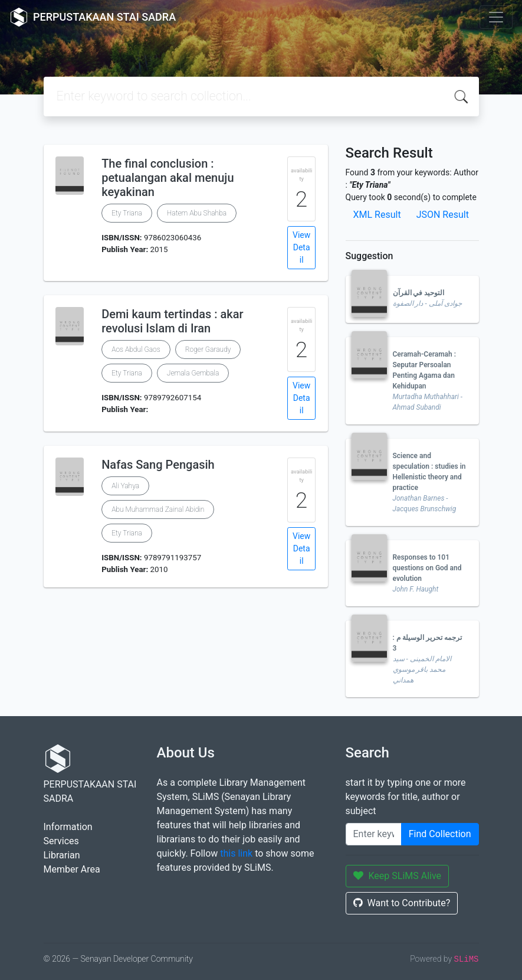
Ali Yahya (125, 486)
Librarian (62, 855)
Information (68, 827)
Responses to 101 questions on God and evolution (427, 568)
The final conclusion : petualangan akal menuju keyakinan (168, 178)
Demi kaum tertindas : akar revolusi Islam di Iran (172, 321)
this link (236, 853)
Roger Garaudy (208, 349)
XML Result (377, 215)
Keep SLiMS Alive (398, 876)
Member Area (72, 869)
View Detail (301, 247)
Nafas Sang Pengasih (158, 465)
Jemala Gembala (193, 373)
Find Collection (440, 834)
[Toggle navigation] (496, 17)
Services (61, 841)
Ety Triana (127, 213)
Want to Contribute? (402, 903)
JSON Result (443, 215)
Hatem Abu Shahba (197, 213)
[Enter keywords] (374, 834)
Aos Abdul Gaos (136, 349)
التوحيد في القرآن (419, 293)
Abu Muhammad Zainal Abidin (158, 509)
